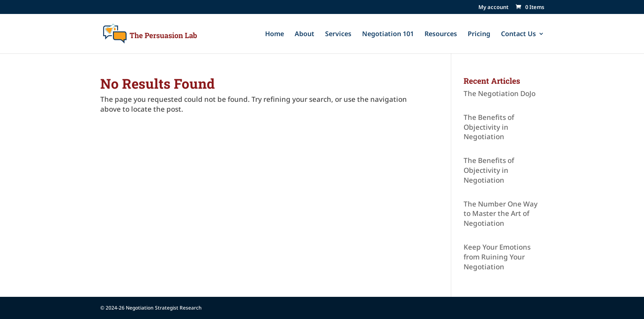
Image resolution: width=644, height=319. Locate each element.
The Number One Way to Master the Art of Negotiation (501, 214)
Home (275, 34)
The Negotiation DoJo (500, 93)
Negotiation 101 (388, 34)
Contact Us (518, 34)
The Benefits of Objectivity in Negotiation (489, 127)
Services (338, 34)
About (305, 34)
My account (493, 8)
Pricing (479, 34)
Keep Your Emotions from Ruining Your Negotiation (497, 257)
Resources (441, 34)
